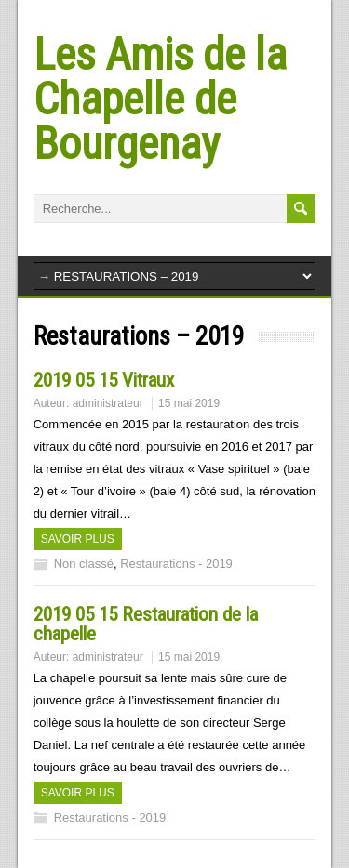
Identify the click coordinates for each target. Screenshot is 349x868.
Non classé (84, 564)
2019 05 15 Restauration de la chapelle (146, 624)
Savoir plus (78, 539)
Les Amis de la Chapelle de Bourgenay (160, 99)
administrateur (108, 403)
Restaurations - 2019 (176, 564)
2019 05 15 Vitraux (104, 380)
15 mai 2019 (189, 403)
